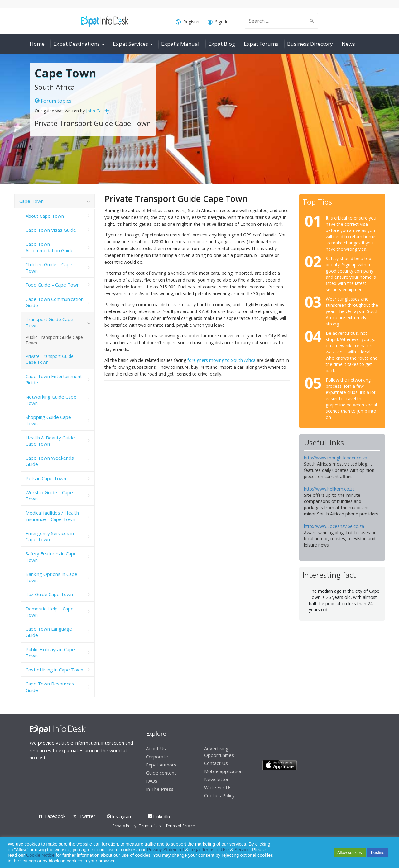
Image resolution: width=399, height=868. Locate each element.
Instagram (120, 816)
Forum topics (53, 101)
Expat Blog (222, 44)
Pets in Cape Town (46, 478)
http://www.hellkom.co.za (329, 489)
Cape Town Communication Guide (55, 302)
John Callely (98, 111)
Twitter (87, 816)
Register (188, 22)
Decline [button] (378, 853)
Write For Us (218, 787)
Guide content (161, 773)
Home (37, 44)
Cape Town (31, 201)
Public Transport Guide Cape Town (54, 340)
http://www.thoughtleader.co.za (336, 458)
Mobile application (223, 771)
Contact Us (216, 763)
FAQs (152, 781)
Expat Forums (261, 44)
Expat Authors (161, 765)
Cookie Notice (40, 855)
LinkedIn (159, 816)
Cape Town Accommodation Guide (50, 247)
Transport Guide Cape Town (49, 322)
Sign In (218, 22)
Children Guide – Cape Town (49, 268)
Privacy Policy (124, 826)
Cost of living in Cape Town (54, 670)
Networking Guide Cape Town (51, 400)
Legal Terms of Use (209, 850)
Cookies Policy (219, 795)
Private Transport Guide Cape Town (50, 359)
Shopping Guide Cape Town (48, 420)
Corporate (157, 757)
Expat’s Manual (180, 44)
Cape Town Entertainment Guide (54, 379)
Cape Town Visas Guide (51, 230)
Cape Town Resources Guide (50, 687)
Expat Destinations (77, 44)
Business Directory (310, 44)
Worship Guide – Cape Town (49, 496)
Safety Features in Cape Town (51, 557)
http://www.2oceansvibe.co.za (334, 526)
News (348, 44)
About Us (156, 748)
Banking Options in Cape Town (51, 577)
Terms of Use (151, 826)
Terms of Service (180, 826)
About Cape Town (45, 216)
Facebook (55, 816)
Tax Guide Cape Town (49, 594)
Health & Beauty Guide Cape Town (50, 441)
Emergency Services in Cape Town (50, 536)
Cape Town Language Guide (49, 632)
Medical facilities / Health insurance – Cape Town (52, 516)
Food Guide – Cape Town (53, 285)
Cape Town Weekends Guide (50, 461)
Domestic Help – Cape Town (50, 612)
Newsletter (216, 779)
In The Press (160, 789)
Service (242, 850)
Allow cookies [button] (350, 853)
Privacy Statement (165, 850)
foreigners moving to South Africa (221, 360)
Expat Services (130, 44)
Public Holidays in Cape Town (50, 652)
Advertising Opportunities (219, 752)
